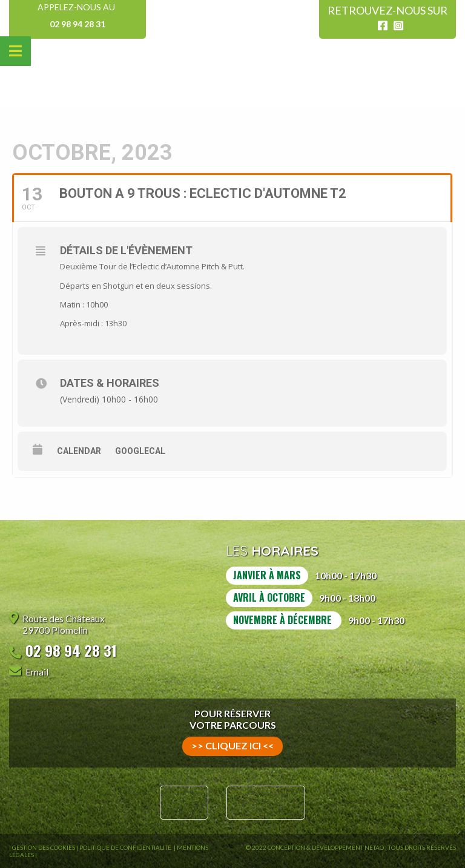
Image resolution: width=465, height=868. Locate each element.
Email (37, 672)
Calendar (79, 451)
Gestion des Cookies (44, 847)
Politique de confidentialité (126, 847)
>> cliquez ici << (232, 745)
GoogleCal (140, 451)
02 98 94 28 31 (77, 24)
